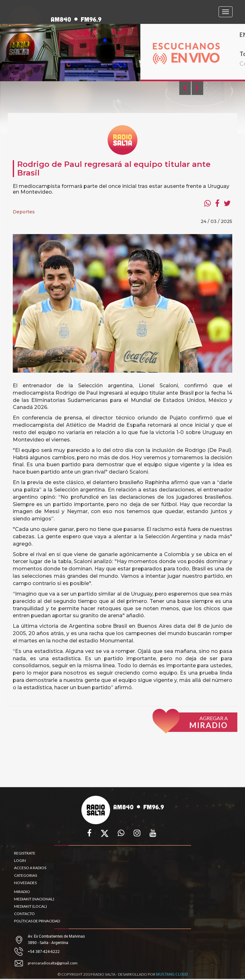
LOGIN (20, 860)
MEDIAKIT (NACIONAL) (34, 899)
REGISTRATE (25, 853)
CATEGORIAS (26, 875)
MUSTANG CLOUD (172, 976)
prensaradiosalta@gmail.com (53, 963)
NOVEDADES (25, 883)
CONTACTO (24, 914)
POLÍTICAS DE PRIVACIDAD (37, 921)
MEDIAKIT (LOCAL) (30, 906)
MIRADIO (22, 892)
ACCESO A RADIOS (30, 868)
